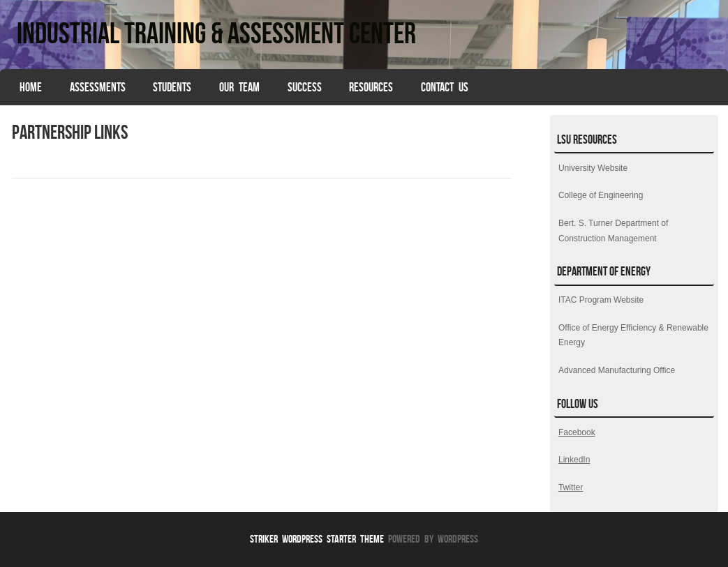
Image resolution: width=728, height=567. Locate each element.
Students (172, 87)
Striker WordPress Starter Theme (317, 539)
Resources (371, 87)
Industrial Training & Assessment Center (216, 33)
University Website (593, 168)
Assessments (98, 87)
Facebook (577, 432)
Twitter (571, 487)
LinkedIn (574, 460)
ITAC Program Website (601, 300)
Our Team (239, 87)
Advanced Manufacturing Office (617, 370)
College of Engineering (601, 195)
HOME (31, 87)
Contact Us (445, 87)
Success (305, 87)
